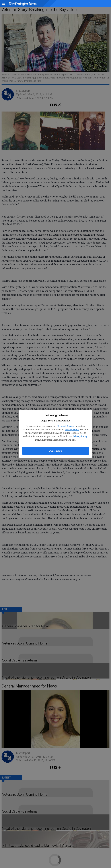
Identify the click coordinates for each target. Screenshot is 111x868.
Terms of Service (66, 426)
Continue (55, 451)
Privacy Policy (72, 429)
